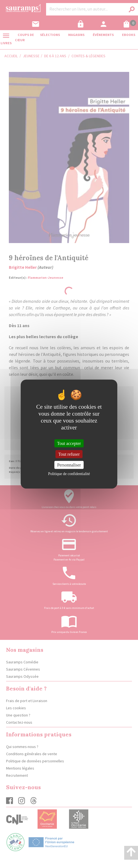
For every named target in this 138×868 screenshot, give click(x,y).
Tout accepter (69, 443)
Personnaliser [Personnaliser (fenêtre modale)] (69, 465)
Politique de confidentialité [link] (69, 474)
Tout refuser (69, 454)
